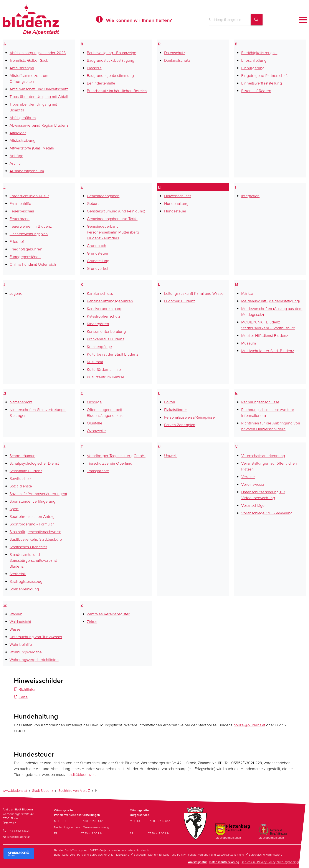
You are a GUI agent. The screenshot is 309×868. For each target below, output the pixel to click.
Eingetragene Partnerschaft (264, 76)
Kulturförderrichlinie (104, 369)
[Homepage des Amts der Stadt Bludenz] (31, 20)
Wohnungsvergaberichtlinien (34, 660)
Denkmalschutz (177, 60)
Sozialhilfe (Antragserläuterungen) (38, 494)
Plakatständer (176, 410)
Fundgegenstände (25, 257)
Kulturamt (95, 362)
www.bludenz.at (15, 791)
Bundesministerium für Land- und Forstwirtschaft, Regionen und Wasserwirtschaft (186, 855)
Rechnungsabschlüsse (260, 402)
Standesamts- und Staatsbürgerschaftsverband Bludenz (33, 560)
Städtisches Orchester (28, 547)
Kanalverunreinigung (105, 309)
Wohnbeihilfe (21, 644)
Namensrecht (21, 402)
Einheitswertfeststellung (261, 83)
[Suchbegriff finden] (257, 20)
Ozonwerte (96, 431)
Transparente (98, 471)
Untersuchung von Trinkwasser (36, 637)
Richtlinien (28, 689)
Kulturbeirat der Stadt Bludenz (112, 354)
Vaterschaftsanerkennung (263, 456)
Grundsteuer (98, 253)
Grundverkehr (99, 268)
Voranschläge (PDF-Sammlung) (267, 513)
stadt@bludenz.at (81, 775)
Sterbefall (18, 574)
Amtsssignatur (197, 862)
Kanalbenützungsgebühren (110, 301)
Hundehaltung (176, 204)
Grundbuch (97, 246)
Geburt (93, 204)
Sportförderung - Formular (32, 524)
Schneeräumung (24, 456)
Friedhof (17, 242)
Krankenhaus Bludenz (106, 339)
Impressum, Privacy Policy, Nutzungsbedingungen (274, 862)
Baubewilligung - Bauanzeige (112, 53)
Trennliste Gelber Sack (29, 60)
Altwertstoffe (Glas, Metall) (32, 148)
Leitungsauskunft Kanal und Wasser (194, 293)
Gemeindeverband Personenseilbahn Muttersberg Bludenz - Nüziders (113, 232)
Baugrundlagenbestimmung (110, 76)
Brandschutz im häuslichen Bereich (117, 91)
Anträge (16, 156)
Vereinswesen (253, 484)
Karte (23, 697)
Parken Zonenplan (180, 425)
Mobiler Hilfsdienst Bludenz (265, 336)
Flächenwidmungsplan (29, 234)
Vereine (248, 477)
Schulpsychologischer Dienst (34, 463)
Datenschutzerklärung (224, 862)
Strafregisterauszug (26, 581)
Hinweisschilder (178, 196)
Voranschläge (253, 505)
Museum (249, 343)
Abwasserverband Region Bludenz (39, 125)
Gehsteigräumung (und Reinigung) (116, 211)
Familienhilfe (20, 204)
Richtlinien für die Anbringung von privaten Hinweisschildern (271, 426)
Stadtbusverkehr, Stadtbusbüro (36, 539)
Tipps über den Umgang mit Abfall (39, 97)
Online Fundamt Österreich (33, 264)
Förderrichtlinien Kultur (29, 196)
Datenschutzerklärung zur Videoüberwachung (263, 495)
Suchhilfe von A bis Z (74, 791)
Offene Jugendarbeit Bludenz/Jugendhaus (105, 413)
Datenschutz (175, 53)
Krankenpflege (99, 347)
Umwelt (171, 456)
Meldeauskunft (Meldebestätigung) (270, 301)
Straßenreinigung (24, 589)
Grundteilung (98, 261)
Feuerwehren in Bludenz (31, 226)
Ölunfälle (95, 423)
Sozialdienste (21, 486)
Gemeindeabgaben (103, 196)
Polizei (170, 402)
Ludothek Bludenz (180, 301)
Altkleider (18, 133)
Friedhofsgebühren (26, 249)
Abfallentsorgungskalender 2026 (38, 53)
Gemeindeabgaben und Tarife (112, 219)
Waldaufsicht (20, 622)
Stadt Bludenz (43, 791)
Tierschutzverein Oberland (110, 463)
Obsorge (94, 402)
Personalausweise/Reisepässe (190, 417)
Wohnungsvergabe (26, 652)
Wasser (16, 629)
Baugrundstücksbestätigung (111, 60)
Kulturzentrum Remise (106, 377)
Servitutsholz (20, 479)
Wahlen (16, 614)
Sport (14, 509)
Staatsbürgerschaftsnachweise (35, 532)
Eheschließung (254, 60)
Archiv (15, 163)
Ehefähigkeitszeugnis (259, 53)
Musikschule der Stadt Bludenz (268, 351)
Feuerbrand (20, 219)
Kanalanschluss (100, 293)
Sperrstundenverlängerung (32, 501)
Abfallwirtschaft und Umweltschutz (39, 89)
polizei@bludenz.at (249, 725)
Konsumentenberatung (106, 331)
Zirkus (92, 622)
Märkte (247, 293)
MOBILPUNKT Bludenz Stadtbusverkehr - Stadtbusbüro (268, 325)
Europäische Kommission (265, 855)
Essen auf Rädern (256, 91)
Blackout (94, 68)
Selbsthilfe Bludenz (26, 471)
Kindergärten (98, 324)
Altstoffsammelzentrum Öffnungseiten (29, 79)
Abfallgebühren (23, 118)
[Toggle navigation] (303, 20)
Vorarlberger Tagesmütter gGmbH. (116, 456)
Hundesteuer (175, 211)
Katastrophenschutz (104, 316)
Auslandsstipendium (27, 171)
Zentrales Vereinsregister (108, 614)
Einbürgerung (253, 68)
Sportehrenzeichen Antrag (32, 517)
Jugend (16, 293)
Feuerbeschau (22, 211)
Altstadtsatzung (23, 141)
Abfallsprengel (22, 68)
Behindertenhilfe (101, 83)
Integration (250, 196)
